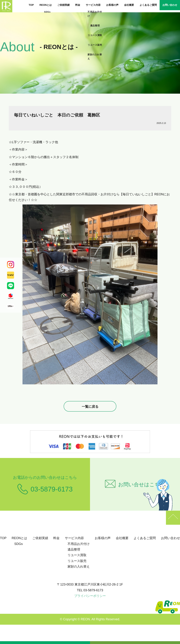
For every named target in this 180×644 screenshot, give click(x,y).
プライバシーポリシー (90, 596)
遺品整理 (74, 549)
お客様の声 (112, 5)
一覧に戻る (90, 407)
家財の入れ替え (79, 567)
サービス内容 (93, 5)
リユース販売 (77, 561)
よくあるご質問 (148, 5)
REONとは (46, 5)
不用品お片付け (79, 544)
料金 (78, 5)
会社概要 (129, 5)
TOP (31, 5)
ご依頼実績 (63, 5)
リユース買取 (77, 555)
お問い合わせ (170, 5)
